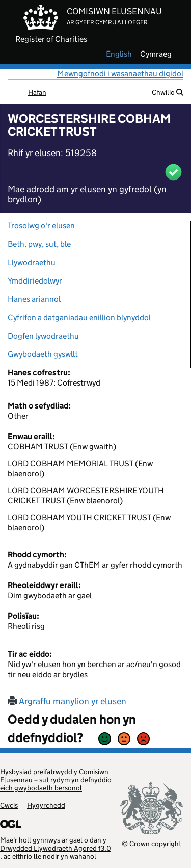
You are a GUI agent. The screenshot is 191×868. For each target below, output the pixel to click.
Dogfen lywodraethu (43, 336)
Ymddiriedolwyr (35, 281)
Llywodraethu (32, 262)
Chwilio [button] (168, 92)
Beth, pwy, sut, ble (39, 244)
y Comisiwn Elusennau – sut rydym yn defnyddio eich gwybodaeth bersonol (56, 780)
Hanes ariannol (34, 299)
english (119, 54)
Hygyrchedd (46, 805)
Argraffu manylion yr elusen (67, 701)
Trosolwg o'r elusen (41, 226)
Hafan (37, 92)
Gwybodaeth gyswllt (43, 354)
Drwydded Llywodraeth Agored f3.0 (56, 848)
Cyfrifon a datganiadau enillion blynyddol (79, 317)
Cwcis (9, 805)
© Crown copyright (152, 843)
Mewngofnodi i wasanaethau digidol (120, 74)
